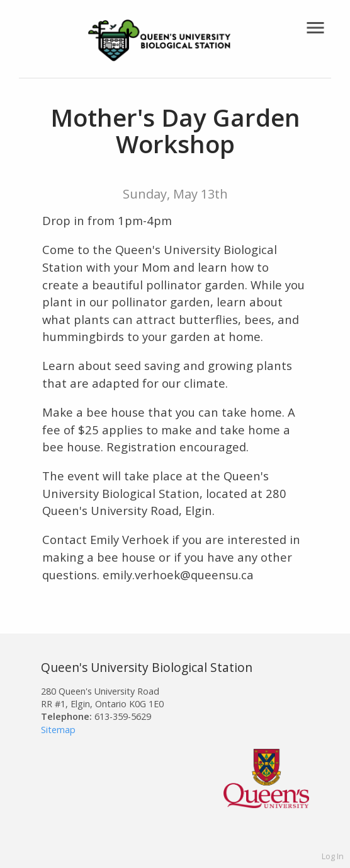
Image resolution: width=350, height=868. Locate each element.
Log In (333, 856)
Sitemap (58, 730)
